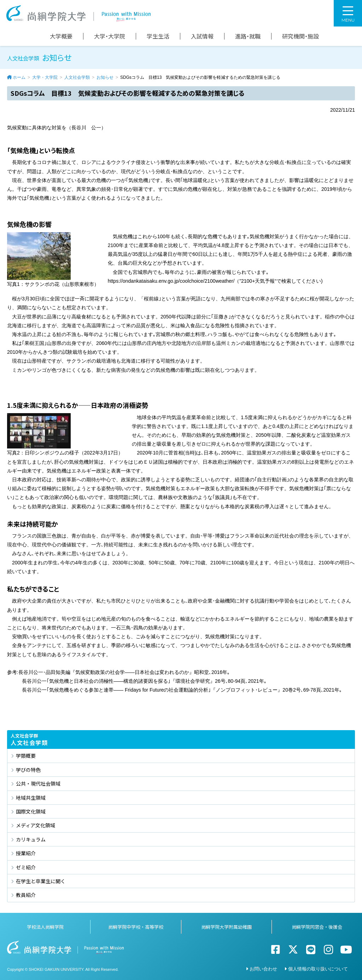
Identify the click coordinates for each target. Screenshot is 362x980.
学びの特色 (28, 770)
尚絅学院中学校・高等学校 (136, 927)
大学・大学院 (110, 36)
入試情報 (202, 36)
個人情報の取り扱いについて (318, 969)
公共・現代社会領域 (38, 784)
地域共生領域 (31, 798)
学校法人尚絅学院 (45, 927)
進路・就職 (248, 36)
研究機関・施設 (300, 36)
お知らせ (105, 77)
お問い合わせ (263, 969)
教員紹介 (26, 895)
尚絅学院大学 (78, 13)
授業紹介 (26, 853)
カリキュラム (31, 839)
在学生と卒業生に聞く (41, 881)
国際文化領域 (31, 811)
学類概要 (26, 756)
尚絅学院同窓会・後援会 (317, 927)
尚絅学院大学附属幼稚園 (226, 927)
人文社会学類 (77, 77)
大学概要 (61, 36)
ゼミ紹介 (26, 867)
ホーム (19, 77)
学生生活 (158, 36)
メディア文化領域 (36, 825)
